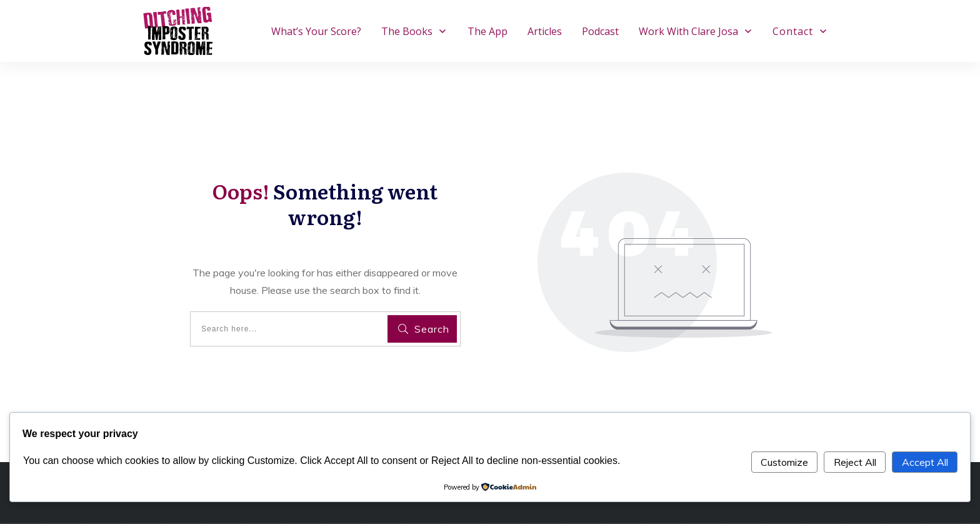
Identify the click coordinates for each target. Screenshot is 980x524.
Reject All (855, 462)
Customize (784, 462)
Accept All (925, 462)
